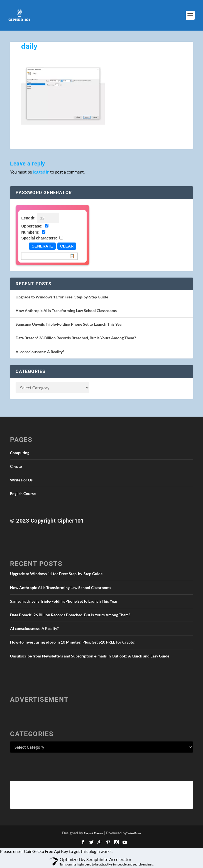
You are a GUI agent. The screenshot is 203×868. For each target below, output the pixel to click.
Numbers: (30, 232)
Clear (67, 246)
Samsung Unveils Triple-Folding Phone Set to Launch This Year (69, 324)
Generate (42, 246)
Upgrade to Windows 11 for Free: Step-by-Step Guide (62, 297)
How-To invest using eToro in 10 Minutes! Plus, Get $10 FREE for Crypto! (73, 642)
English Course (23, 494)
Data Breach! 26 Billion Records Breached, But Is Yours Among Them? (76, 338)
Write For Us (21, 480)
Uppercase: (32, 226)
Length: (28, 218)
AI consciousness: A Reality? (40, 352)
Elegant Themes (94, 833)
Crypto (16, 466)
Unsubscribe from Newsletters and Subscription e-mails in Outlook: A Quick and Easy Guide (90, 656)
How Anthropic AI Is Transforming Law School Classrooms (66, 311)
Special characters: (39, 238)
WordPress (134, 833)
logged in (41, 172)
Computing (20, 453)
